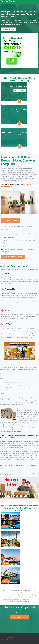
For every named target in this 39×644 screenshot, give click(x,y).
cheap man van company (23, 602)
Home (2, 640)
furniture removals (26, 596)
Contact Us (10, 640)
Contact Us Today (11, 220)
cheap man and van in (24, 594)
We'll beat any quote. (9, 29)
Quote (5, 640)
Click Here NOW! (20, 91)
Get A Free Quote (20, 617)
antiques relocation (19, 598)
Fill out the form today (13, 257)
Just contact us (4, 473)
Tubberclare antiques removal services (22, 600)
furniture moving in (16, 596)
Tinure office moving (16, 592)
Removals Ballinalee (9, 1)
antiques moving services (12, 594)
